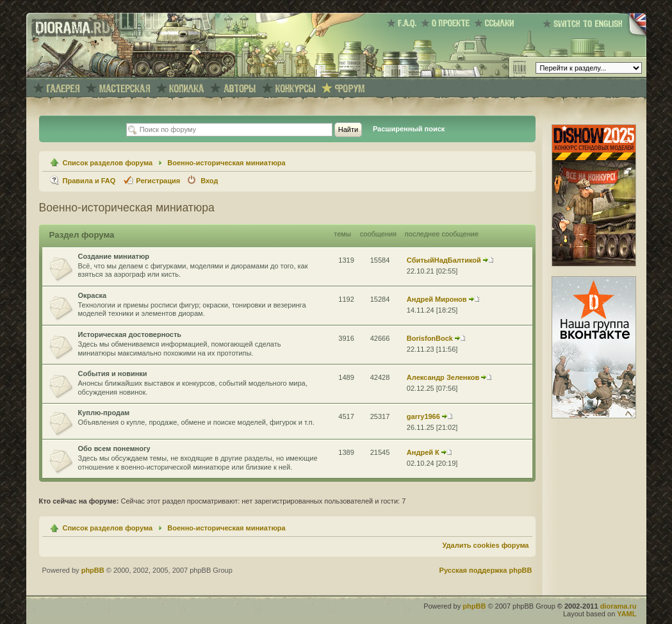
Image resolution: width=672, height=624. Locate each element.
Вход (209, 181)
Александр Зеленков (443, 377)
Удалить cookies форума (485, 545)
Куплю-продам (104, 413)
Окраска (93, 295)
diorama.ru (619, 606)
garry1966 (423, 416)
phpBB (93, 570)
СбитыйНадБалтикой (444, 260)
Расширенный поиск (409, 129)
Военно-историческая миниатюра (226, 163)
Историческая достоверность (130, 334)
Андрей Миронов (437, 299)
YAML (627, 614)
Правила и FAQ (89, 181)
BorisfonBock (430, 338)
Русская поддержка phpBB (486, 570)
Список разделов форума (108, 163)
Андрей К (423, 452)
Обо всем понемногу (114, 448)
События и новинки (113, 374)
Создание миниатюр (114, 256)
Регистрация (158, 181)
